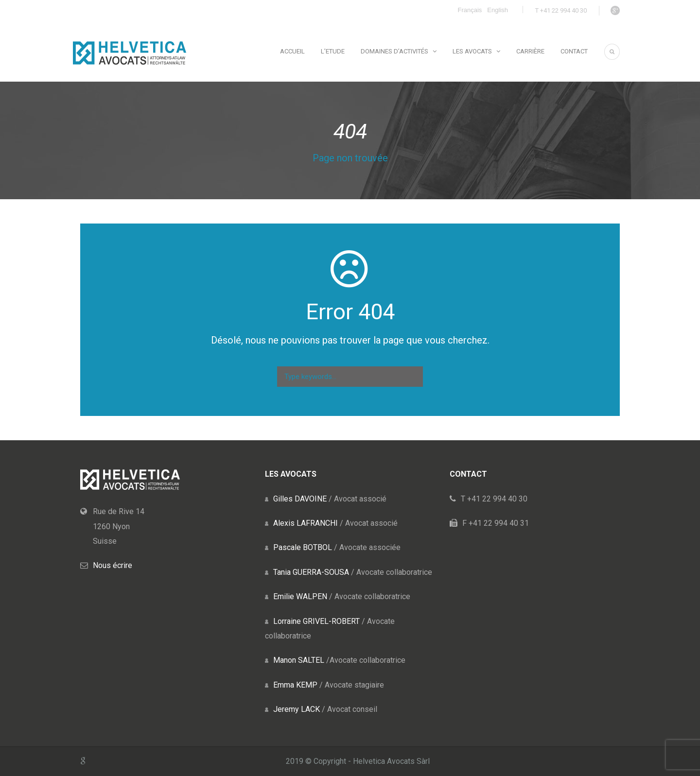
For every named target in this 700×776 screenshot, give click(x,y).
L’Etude (333, 51)
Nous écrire (113, 565)
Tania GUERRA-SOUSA (311, 572)
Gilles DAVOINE (300, 499)
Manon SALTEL (299, 660)
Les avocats (472, 51)
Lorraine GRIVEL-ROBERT (316, 621)
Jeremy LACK (297, 709)
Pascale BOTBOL (303, 547)
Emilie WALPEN (300, 596)
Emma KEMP (295, 685)
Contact (574, 51)
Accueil (292, 51)
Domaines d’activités (394, 51)
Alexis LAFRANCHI (306, 523)
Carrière (530, 51)
